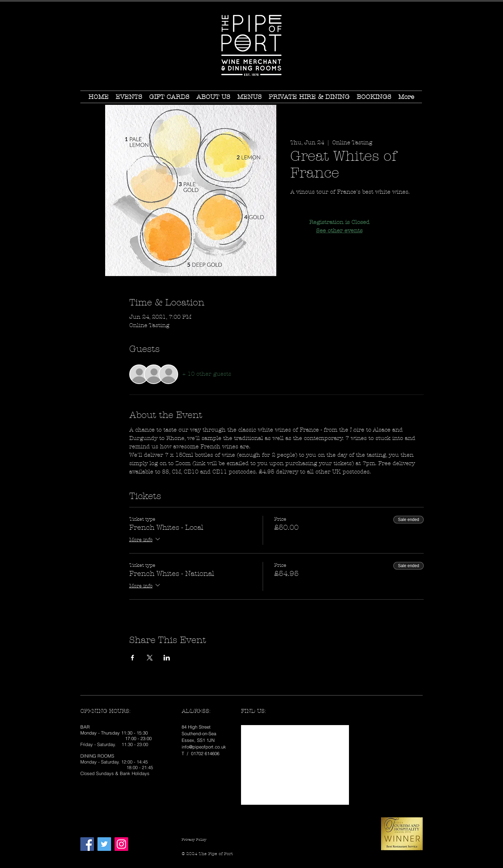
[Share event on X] (150, 658)
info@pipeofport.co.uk (204, 747)
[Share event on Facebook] (133, 658)
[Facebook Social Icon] (87, 844)
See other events (339, 230)
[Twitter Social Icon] (104, 844)
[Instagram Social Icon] (121, 844)
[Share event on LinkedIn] (167, 658)
